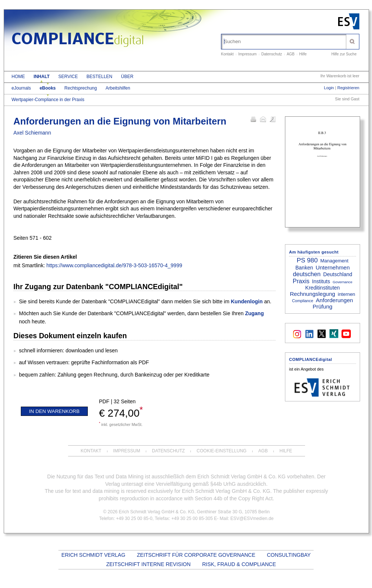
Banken (304, 268)
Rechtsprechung (81, 88)
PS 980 (307, 260)
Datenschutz (272, 54)
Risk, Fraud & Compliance (239, 564)
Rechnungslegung (312, 294)
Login (329, 88)
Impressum (247, 54)
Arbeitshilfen (118, 88)
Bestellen (100, 77)
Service (68, 77)
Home (18, 77)
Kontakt (227, 54)
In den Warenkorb (54, 411)
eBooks (47, 88)
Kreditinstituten (323, 288)
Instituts (321, 281)
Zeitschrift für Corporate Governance (196, 555)
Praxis (301, 281)
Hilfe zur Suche (344, 54)
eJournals (21, 88)
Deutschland (338, 274)
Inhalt (41, 77)
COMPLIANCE (78, 40)
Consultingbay (288, 555)
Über (127, 77)
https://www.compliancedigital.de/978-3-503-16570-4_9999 (114, 265)
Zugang (255, 313)
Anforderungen (334, 300)
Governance (342, 282)
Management (334, 261)
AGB (291, 54)
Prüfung (323, 306)
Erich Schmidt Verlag (93, 555)
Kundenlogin (247, 301)
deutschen (307, 274)
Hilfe (303, 54)
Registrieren (348, 88)
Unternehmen (333, 267)
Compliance (303, 301)
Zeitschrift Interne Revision (148, 564)
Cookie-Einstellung (222, 451)
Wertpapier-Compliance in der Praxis (48, 100)
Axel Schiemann (32, 133)
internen (347, 294)
